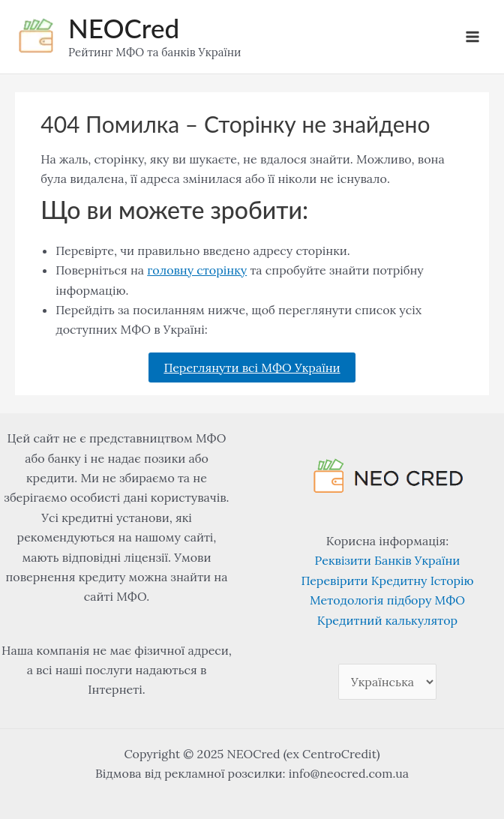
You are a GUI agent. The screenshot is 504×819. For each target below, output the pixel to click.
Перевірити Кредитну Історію (387, 580)
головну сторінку (197, 270)
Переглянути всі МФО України (252, 367)
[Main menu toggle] (472, 37)
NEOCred (124, 28)
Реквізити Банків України (388, 560)
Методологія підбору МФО (387, 600)
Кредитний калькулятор (387, 620)
